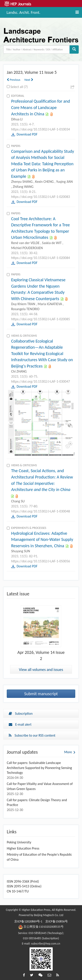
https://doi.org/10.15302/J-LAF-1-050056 (41, 561)
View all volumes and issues (41, 670)
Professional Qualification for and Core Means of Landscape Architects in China (41, 107)
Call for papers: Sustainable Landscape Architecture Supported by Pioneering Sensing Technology (39, 768)
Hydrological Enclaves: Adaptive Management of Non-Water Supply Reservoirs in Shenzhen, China (42, 539)
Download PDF (27, 134)
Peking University (19, 842)
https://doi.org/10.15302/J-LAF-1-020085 (41, 319)
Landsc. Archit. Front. (23, 12)
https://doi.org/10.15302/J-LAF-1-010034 (41, 129)
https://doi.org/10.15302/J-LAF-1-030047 (41, 381)
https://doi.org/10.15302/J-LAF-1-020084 (41, 258)
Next (29, 80)
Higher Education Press (23, 848)
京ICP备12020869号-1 (28, 921)
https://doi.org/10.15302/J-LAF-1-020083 (41, 197)
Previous (14, 80)
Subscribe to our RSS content (32, 735)
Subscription (21, 713)
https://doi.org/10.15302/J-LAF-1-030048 (41, 511)
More (68, 752)
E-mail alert (20, 724)
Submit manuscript (41, 694)
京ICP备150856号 (57, 921)
